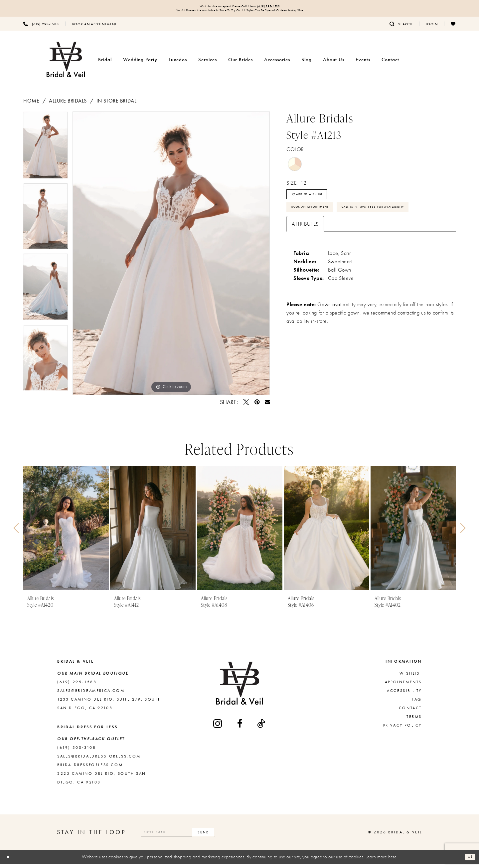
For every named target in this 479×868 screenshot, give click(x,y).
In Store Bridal (117, 105)
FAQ (417, 703)
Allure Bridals (68, 105)
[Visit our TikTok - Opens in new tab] (261, 728)
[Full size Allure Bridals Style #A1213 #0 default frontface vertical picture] (171, 257)
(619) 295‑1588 (283, 7)
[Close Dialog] (10, 861)
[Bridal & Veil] (66, 64)
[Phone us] (41, 28)
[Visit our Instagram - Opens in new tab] (218, 727)
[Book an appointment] (94, 28)
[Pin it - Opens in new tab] (257, 406)
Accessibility (404, 695)
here (392, 861)
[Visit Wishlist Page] (453, 28)
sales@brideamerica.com (91, 695)
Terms (414, 721)
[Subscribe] (241, 836)
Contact (410, 712)
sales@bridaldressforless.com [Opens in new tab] (99, 760)
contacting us (411, 349)
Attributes (305, 260)
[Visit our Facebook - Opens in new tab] (240, 728)
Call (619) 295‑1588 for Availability (340, 241)
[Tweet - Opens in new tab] (246, 406)
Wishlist (411, 677)
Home (31, 105)
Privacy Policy (402, 729)
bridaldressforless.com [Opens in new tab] (90, 769)
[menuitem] (41, 28)
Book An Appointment (322, 221)
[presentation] (66, 532)
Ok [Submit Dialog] (468, 861)
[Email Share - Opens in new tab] (267, 406)
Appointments (403, 686)
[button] (432, 28)
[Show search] (401, 28)
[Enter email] (197, 836)
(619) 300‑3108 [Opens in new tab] (77, 752)
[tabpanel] (46, 151)
